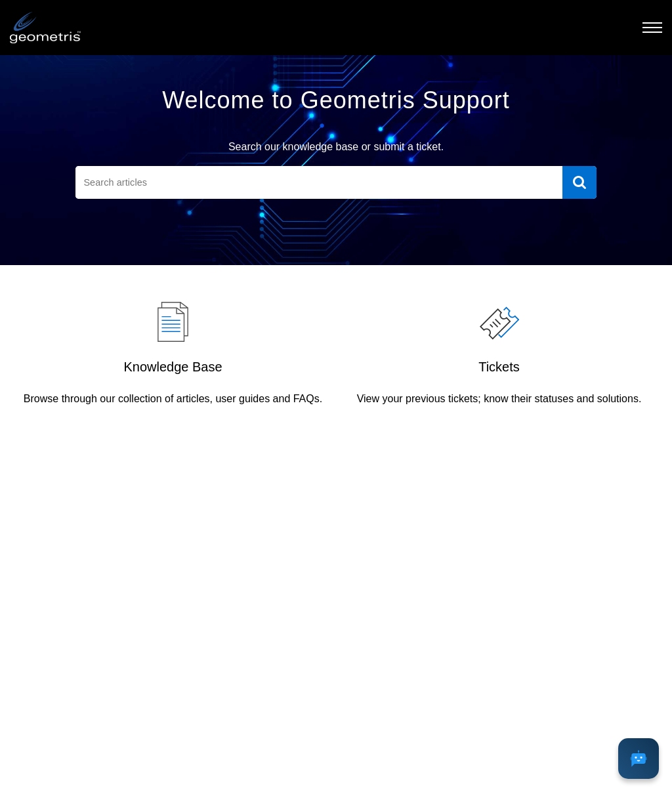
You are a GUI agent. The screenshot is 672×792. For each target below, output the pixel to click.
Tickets (499, 367)
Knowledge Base (173, 367)
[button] (652, 28)
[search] (319, 182)
